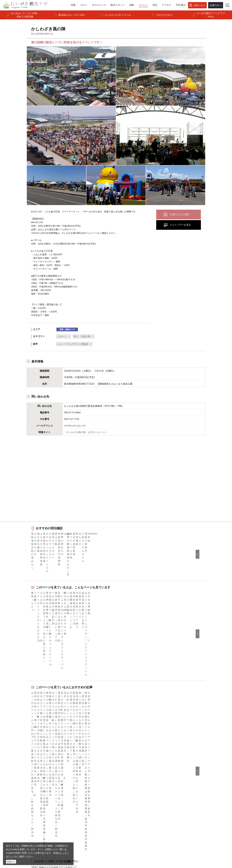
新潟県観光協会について (82, 776)
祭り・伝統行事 (82, 336)
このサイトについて (80, 772)
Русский (175, 780)
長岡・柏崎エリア (67, 329)
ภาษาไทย (175, 784)
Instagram (125, 772)
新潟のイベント (34, 742)
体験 (21, 784)
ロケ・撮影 (123, 848)
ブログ (123, 776)
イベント (23, 788)
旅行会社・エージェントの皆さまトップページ (92, 766)
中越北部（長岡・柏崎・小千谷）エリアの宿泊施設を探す (63, 702)
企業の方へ (216, 5)
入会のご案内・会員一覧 (82, 780)
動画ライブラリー (79, 796)
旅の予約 (23, 792)
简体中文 (175, 772)
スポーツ (62, 336)
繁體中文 (175, 776)
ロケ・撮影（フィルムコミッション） (89, 821)
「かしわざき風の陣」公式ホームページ (85, 432)
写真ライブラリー (126, 840)
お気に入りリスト (28, 801)
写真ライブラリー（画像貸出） (86, 792)
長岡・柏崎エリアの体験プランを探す (52, 683)
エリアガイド (26, 768)
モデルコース (26, 776)
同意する (11, 862)
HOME (20, 742)
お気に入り (199, 5)
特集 (21, 764)
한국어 (174, 768)
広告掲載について (79, 784)
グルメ (22, 772)
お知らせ (23, 805)
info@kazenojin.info (75, 426)
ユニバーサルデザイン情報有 (73, 344)
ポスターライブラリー (81, 805)
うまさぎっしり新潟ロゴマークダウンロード (92, 815)
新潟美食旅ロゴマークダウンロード (88, 809)
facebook (125, 764)
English (174, 764)
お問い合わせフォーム (183, 848)
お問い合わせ (177, 802)
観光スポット (26, 780)
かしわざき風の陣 (54, 742)
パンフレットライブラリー (83, 801)
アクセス (23, 796)
